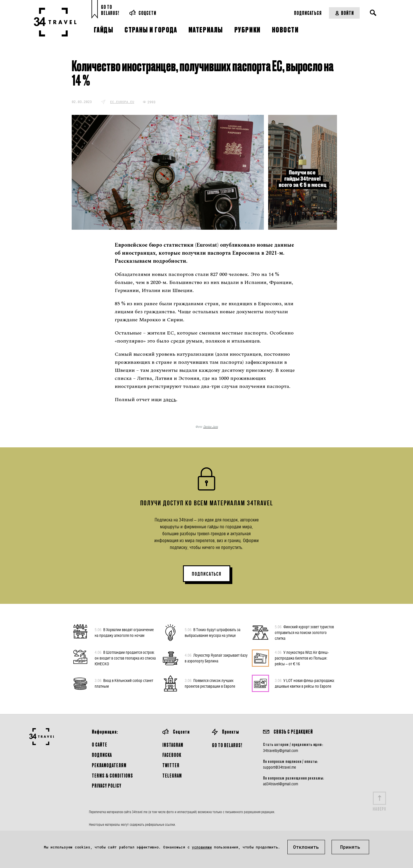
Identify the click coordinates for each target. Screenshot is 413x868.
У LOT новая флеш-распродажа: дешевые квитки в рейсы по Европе (305, 683)
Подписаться (308, 13)
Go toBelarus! (110, 10)
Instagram (173, 745)
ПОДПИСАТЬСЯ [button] (207, 574)
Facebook (172, 755)
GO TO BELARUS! (227, 745)
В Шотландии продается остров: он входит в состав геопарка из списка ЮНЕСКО (125, 658)
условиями (202, 847)
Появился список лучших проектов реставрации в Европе (210, 683)
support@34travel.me (279, 767)
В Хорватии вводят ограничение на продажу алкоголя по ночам (124, 632)
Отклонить (306, 847)
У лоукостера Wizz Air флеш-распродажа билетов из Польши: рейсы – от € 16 (302, 658)
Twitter (171, 765)
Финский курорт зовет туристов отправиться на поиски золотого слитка (304, 632)
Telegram (172, 775)
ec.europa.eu (122, 102)
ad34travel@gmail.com (280, 784)
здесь (170, 400)
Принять (350, 847)
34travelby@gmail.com (280, 751)
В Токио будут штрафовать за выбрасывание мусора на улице (213, 632)
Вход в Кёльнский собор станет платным (124, 683)
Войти (344, 13)
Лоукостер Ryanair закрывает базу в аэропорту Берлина (216, 658)
